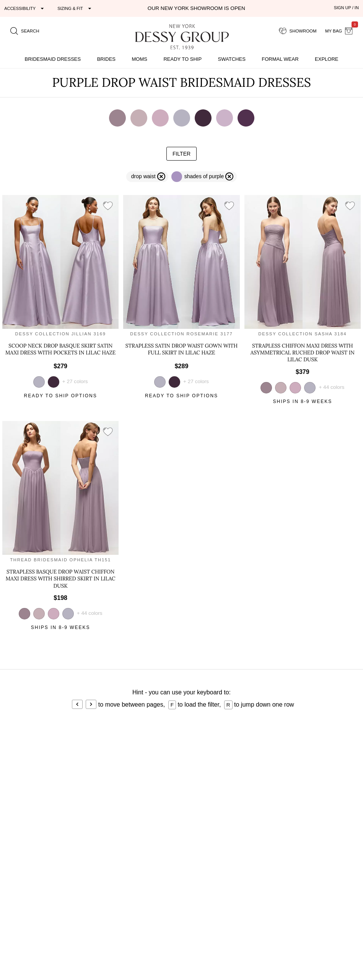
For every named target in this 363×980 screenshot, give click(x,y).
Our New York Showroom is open (196, 8)
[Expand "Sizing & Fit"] (75, 8)
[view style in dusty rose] (281, 388)
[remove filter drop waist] (147, 177)
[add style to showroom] (108, 206)
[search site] (25, 31)
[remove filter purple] (204, 177)
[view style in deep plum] (54, 382)
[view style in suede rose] (295, 388)
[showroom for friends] (298, 31)
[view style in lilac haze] (310, 388)
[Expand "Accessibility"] (25, 8)
